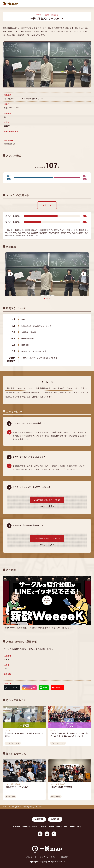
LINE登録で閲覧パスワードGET (47, 500)
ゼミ (66, 827)
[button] (10, 274)
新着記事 (55, 819)
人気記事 (39, 819)
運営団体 (65, 857)
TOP (4, 807)
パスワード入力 (47, 506)
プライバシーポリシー (49, 857)
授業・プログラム (39, 827)
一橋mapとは (76, 827)
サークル (26, 827)
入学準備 (16, 827)
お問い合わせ (31, 857)
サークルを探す (14, 807)
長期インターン (55, 827)
